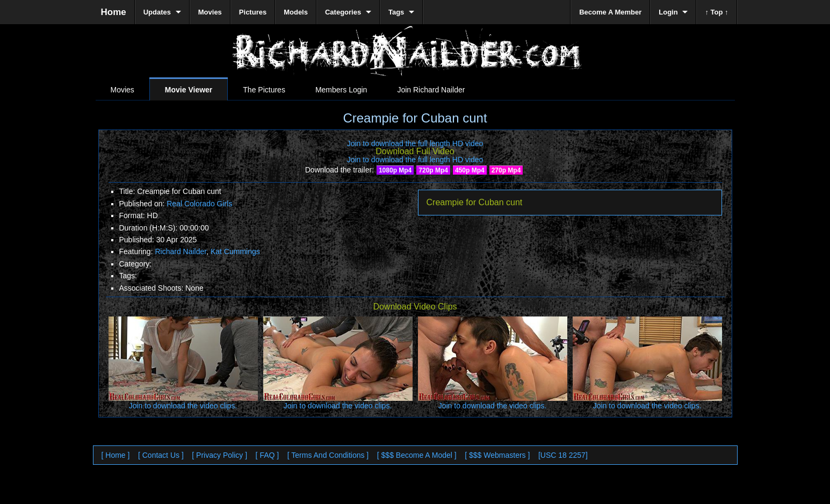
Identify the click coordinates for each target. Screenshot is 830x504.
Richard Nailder (181, 251)
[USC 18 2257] (563, 455)
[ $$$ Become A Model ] (417, 455)
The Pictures (264, 90)
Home (114, 12)
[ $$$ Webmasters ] (497, 455)
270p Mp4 (506, 170)
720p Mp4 (433, 170)
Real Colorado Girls (199, 204)
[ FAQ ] (268, 455)
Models (296, 12)
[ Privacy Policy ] (219, 455)
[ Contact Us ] (161, 455)
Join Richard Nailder (431, 90)
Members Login (341, 90)
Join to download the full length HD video (415, 143)
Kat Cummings (235, 251)
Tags (396, 12)
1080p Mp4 (395, 170)
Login (668, 12)
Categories (343, 12)
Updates (157, 12)
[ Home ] (116, 455)
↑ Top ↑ (716, 12)
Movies (122, 90)
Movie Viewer (189, 90)
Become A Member (610, 12)
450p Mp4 (470, 170)
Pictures (253, 12)
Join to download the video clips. (183, 406)
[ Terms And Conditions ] (328, 455)
